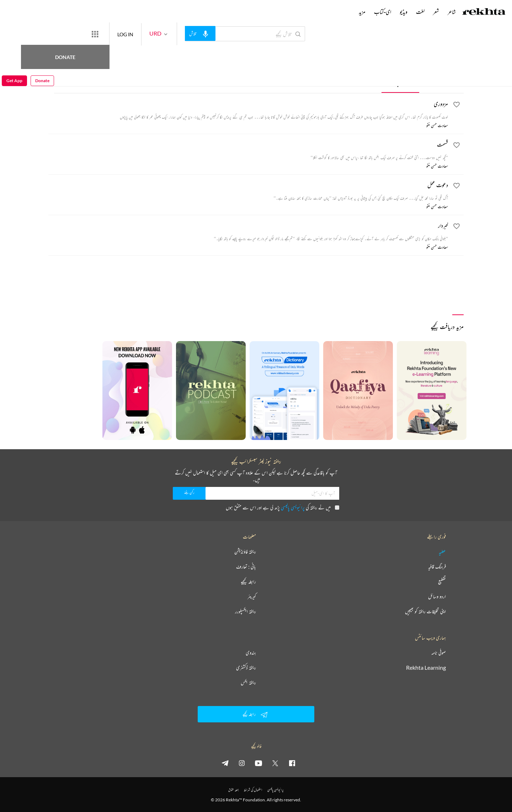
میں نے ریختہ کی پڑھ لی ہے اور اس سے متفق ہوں (282, 507)
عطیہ (442, 552)
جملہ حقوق (233, 790)
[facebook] (292, 763)
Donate (84, 34)
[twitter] (275, 763)
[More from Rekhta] (121, 34)
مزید (362, 12)
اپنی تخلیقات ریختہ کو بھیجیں (425, 611)
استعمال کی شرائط (253, 790)
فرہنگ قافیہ (437, 567)
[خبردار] (248, 232)
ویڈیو (404, 12)
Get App (14, 34)
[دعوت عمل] (248, 191)
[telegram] (225, 763)
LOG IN (151, 34)
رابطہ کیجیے (248, 582)
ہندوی (251, 653)
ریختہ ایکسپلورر (246, 611)
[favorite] (457, 106)
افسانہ (440, 82)
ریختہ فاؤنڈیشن (245, 552)
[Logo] (484, 12)
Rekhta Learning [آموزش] (426, 668)
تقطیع (442, 582)
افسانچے (401, 82)
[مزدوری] (248, 110)
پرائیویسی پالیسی (293, 507)
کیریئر (252, 596)
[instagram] (242, 763)
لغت (420, 12)
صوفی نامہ (439, 653)
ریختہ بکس (248, 683)
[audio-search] (226, 33)
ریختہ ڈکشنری (246, 668)
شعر (436, 12)
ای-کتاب (383, 12)
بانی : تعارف (246, 567)
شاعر (452, 12)
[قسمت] (248, 150)
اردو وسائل (437, 596)
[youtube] (258, 763)
